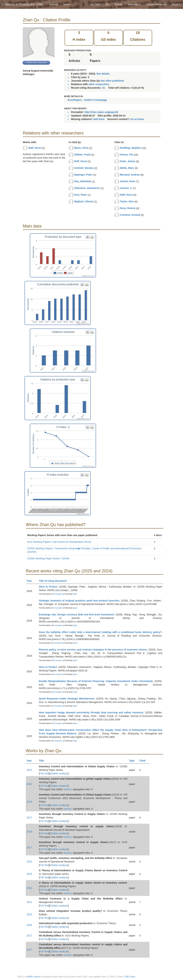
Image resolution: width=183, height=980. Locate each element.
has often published (112, 81)
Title (43, 761)
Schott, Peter (128, 181)
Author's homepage (96, 100)
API (108, 4)
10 (103, 88)
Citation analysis (59, 773)
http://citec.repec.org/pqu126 (101, 112)
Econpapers (58, 594)
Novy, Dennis (128, 208)
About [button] (176, 4)
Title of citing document (54, 581)
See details (103, 74)
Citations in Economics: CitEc (23, 4)
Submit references (156, 4)
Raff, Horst (35, 148)
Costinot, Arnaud (130, 215)
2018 (29, 832)
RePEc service (34, 977)
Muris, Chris (81, 148)
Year (31, 581)
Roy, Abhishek (83, 181)
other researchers (99, 84)
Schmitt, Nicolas (84, 168)
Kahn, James (128, 161)
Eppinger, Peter (83, 175)
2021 (29, 902)
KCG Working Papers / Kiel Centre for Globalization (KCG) (59, 542)
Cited (144, 761)
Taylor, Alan (127, 201)
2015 (29, 770)
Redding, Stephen (130, 148)
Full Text (44, 773)
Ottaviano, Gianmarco (87, 188)
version (67, 789)
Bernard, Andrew (130, 175)
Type (133, 761)
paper (75, 594)
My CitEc (95, 4)
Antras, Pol (127, 155)
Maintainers (134, 4)
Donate (119, 4)
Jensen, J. (126, 188)
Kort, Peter (81, 195)
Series (67, 4)
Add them (99, 119)
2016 (29, 874)
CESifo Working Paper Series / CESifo (48, 558)
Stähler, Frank (82, 155)
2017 (29, 818)
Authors (54, 4)
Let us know (137, 119)
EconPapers (75, 100)
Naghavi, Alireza (84, 201)
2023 (29, 862)
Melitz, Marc (127, 168)
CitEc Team (130, 977)
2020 (29, 925)
